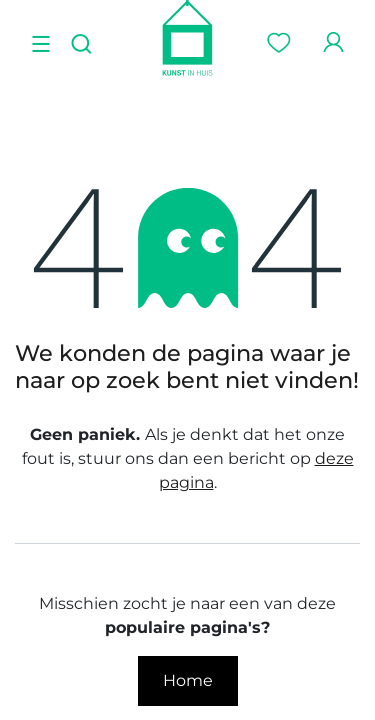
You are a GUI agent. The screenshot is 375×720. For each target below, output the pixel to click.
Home (188, 680)
